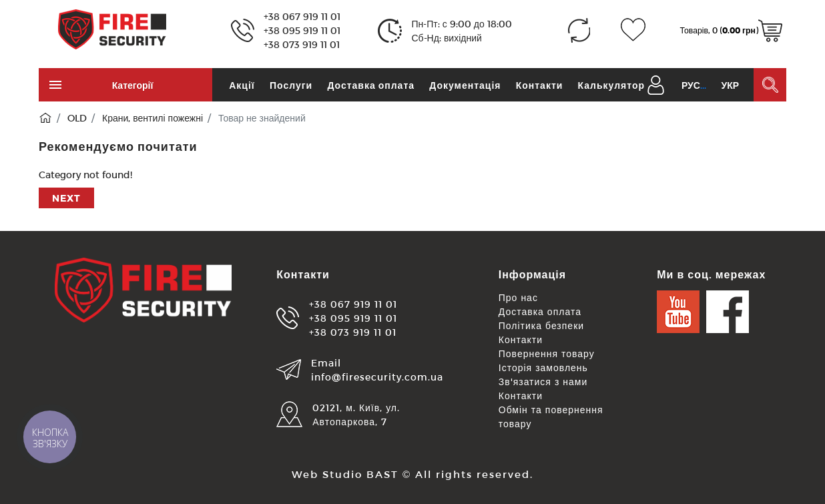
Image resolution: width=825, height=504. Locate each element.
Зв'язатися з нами (543, 382)
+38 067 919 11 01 (302, 16)
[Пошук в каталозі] (770, 85)
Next (66, 198)
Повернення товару (547, 353)
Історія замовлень (543, 367)
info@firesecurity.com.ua (377, 377)
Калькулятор (611, 85)
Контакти (540, 85)
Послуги (291, 85)
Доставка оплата (371, 85)
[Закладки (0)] (633, 30)
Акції (242, 85)
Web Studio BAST (345, 474)
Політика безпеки (541, 325)
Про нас (518, 297)
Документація (465, 85)
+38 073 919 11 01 (302, 44)
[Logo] (112, 28)
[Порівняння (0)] (579, 30)
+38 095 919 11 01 (302, 30)
